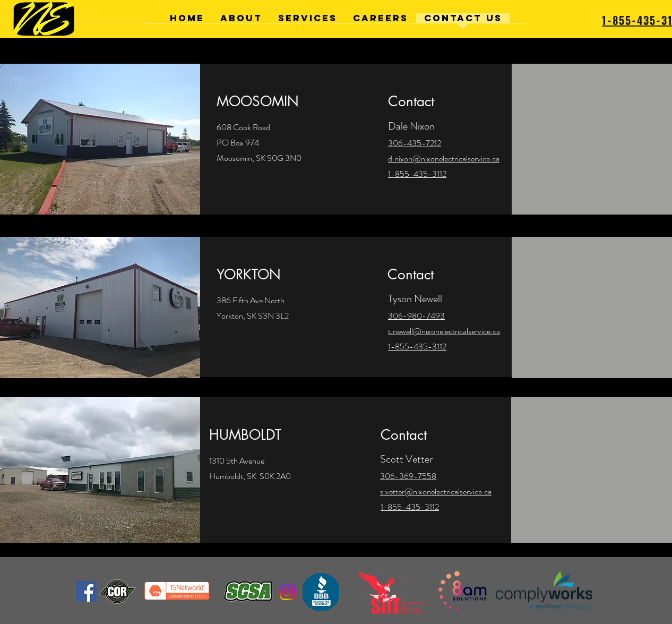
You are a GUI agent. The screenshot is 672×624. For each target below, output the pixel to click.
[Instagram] (287, 592)
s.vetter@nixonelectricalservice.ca (436, 491)
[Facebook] (86, 591)
